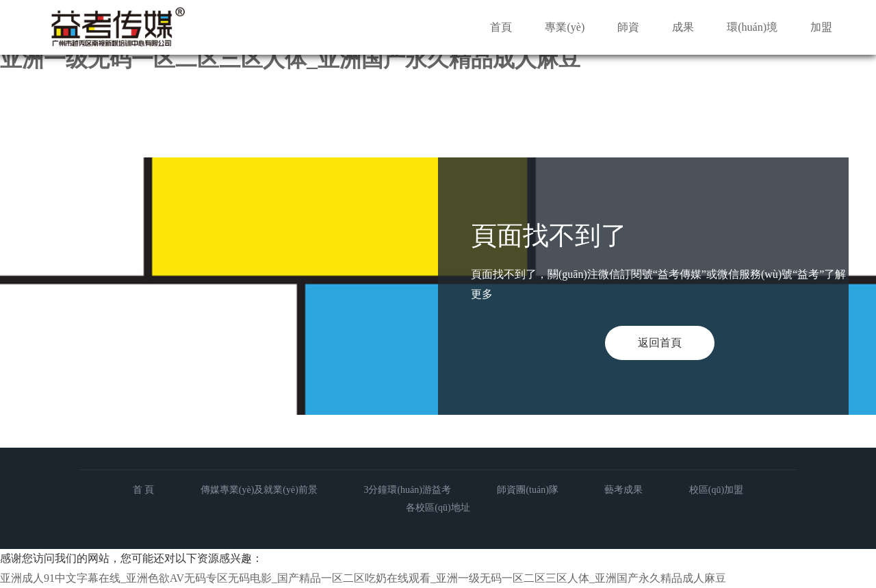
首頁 (501, 27)
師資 (628, 27)
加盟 (821, 27)
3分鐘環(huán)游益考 (407, 490)
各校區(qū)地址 (438, 508)
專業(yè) (565, 27)
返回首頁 (660, 343)
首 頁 (144, 490)
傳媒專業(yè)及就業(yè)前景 (259, 490)
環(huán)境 (752, 27)
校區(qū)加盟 (716, 490)
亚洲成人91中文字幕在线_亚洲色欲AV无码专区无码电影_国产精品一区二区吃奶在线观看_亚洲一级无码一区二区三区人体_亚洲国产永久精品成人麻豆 (363, 578)
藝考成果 (623, 490)
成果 (683, 27)
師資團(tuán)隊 (527, 490)
